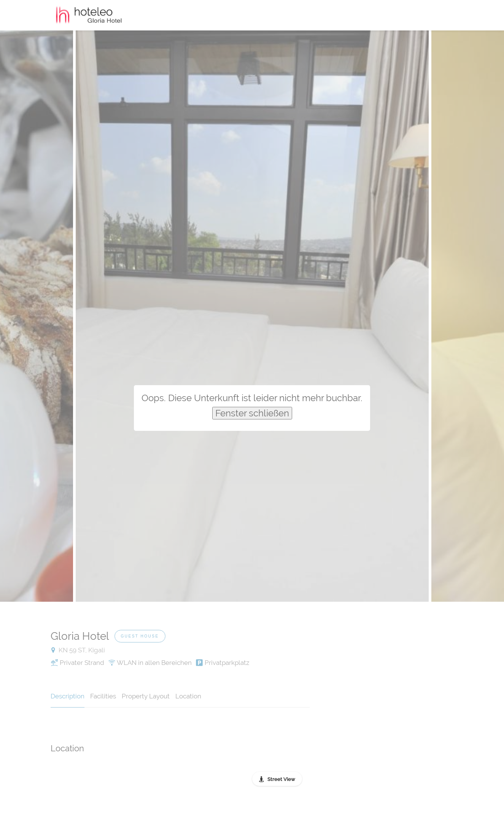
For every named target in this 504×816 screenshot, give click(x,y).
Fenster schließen (252, 413)
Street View (281, 779)
